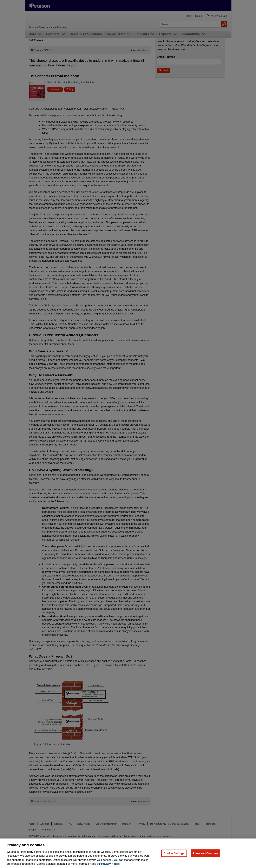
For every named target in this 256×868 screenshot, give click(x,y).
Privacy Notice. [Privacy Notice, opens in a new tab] (111, 864)
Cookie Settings (174, 853)
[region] (128, 853)
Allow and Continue (205, 853)
